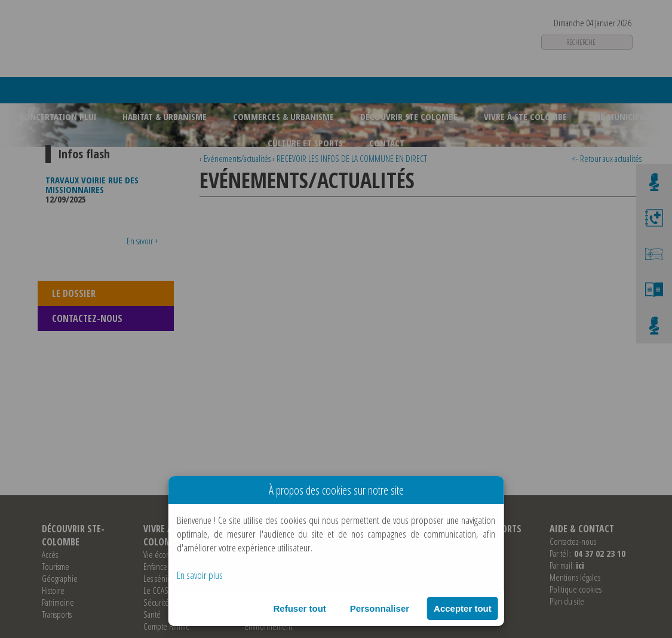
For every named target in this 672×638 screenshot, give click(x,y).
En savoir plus (200, 575)
